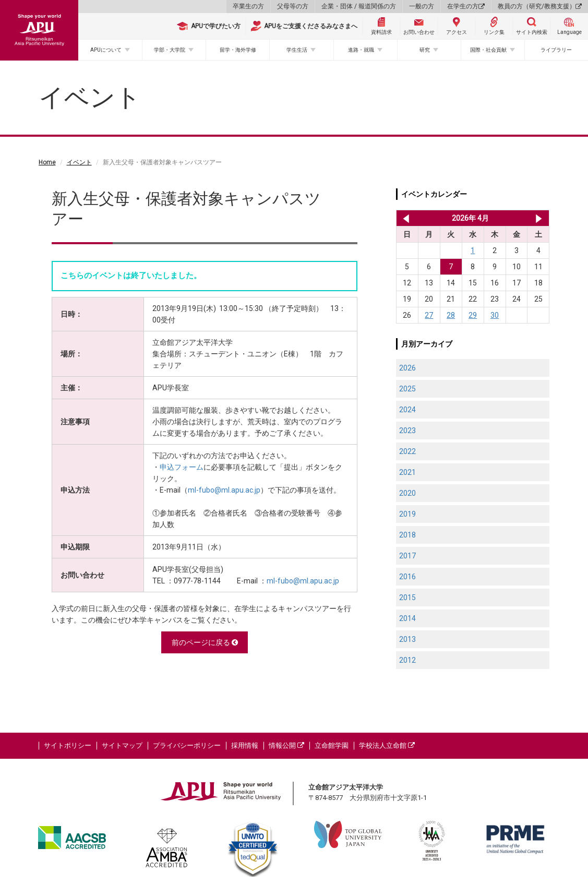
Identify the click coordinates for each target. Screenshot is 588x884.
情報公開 (286, 745)
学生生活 (297, 50)
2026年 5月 (539, 218)
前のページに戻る (205, 642)
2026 (407, 368)
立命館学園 (332, 745)
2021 (407, 472)
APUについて (106, 50)
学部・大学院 (170, 50)
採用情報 (245, 745)
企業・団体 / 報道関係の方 (359, 6)
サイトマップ (122, 745)
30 (495, 315)
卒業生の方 (248, 6)
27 (429, 315)
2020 (407, 493)
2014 (407, 618)
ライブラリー (556, 50)
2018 (407, 535)
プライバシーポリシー (187, 745)
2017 (407, 556)
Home (47, 162)
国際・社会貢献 (488, 50)
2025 (407, 389)
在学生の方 (466, 6)
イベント (79, 162)
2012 (407, 660)
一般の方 (422, 6)
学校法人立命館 (387, 745)
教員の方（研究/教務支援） (540, 6)
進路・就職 (361, 50)
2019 (407, 514)
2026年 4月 (470, 218)
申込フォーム (182, 467)
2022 (407, 451)
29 (473, 315)
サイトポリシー (68, 745)
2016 (407, 577)
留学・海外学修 (238, 50)
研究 (425, 50)
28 (451, 315)
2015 (407, 598)
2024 (407, 410)
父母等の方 (293, 6)
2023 (407, 431)
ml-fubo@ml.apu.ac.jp (224, 490)
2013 (407, 639)
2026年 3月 (404, 218)
